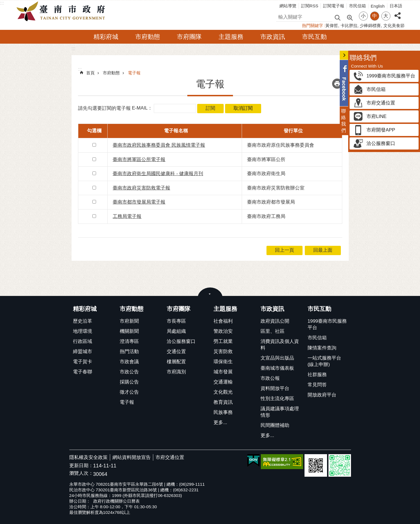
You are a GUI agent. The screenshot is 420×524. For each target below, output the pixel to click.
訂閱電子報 (334, 6)
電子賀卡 (83, 362)
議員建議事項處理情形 (280, 412)
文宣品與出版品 (277, 358)
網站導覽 (288, 6)
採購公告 (129, 382)
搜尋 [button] (337, 17)
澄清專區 (129, 341)
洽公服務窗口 (181, 341)
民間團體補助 (275, 425)
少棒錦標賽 (370, 25)
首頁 (90, 73)
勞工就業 (223, 341)
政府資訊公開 (275, 321)
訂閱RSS (310, 6)
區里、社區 (273, 331)
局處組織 (176, 331)
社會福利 (223, 321)
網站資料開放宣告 (132, 457)
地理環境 (83, 331)
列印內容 (337, 84)
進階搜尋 (350, 17)
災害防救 (223, 352)
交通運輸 (223, 382)
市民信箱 (357, 6)
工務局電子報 (127, 216)
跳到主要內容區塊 (3, 3)
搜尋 (281, 16)
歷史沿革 (83, 321)
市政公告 (129, 372)
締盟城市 (83, 352)
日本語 (396, 6)
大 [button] (386, 16)
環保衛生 (223, 362)
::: (2, 3)
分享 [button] (397, 13)
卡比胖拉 (349, 25)
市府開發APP (381, 130)
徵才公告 (129, 392)
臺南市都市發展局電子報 (139, 202)
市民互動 (314, 37)
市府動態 (148, 37)
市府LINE (376, 116)
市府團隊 (189, 37)
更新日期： (81, 466)
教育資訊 (223, 402)
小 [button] (363, 16)
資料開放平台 (275, 388)
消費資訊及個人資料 (280, 345)
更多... (220, 422)
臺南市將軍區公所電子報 (139, 160)
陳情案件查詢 (322, 348)
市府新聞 (129, 321)
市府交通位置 (170, 457)
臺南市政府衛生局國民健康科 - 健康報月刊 (158, 174)
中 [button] (375, 16)
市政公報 (270, 378)
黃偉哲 (332, 25)
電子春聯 (83, 372)
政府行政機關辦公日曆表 (116, 501)
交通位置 (176, 352)
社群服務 (317, 375)
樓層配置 (176, 362)
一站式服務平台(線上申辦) (324, 361)
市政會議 (129, 362)
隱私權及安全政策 (88, 457)
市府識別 (176, 372)
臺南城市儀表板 (277, 368)
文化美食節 (394, 25)
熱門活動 (129, 352)
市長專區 (176, 321)
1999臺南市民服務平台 (327, 324)
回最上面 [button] (323, 250)
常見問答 (317, 385)
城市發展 (223, 372)
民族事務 (223, 412)
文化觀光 (223, 392)
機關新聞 (129, 331)
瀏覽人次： (81, 473)
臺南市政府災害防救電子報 (141, 188)
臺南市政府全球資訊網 (62, 12)
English (378, 6)
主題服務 (231, 37)
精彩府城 (106, 37)
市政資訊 (273, 37)
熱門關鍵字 (313, 25)
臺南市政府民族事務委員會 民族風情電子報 (159, 145)
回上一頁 (285, 250)
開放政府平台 (322, 395)
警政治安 (223, 331)
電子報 (134, 73)
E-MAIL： (142, 108)
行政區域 (83, 341)
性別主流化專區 (277, 399)
